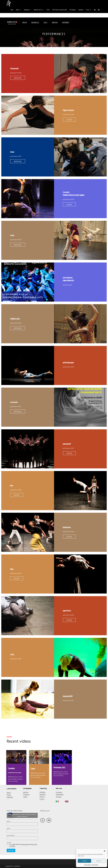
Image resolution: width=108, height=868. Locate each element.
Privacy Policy (87, 865)
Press (9, 795)
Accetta (84, 861)
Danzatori (55, 22)
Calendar (10, 797)
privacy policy (25, 844)
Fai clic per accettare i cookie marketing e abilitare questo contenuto (22, 815)
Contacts (59, 792)
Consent (9, 843)
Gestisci (99, 861)
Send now (11, 850)
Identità (25, 22)
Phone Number (11, 836)
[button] (105, 851)
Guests (46, 22)
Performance (66, 22)
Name (9, 821)
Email (9, 828)
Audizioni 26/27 (35, 22)
